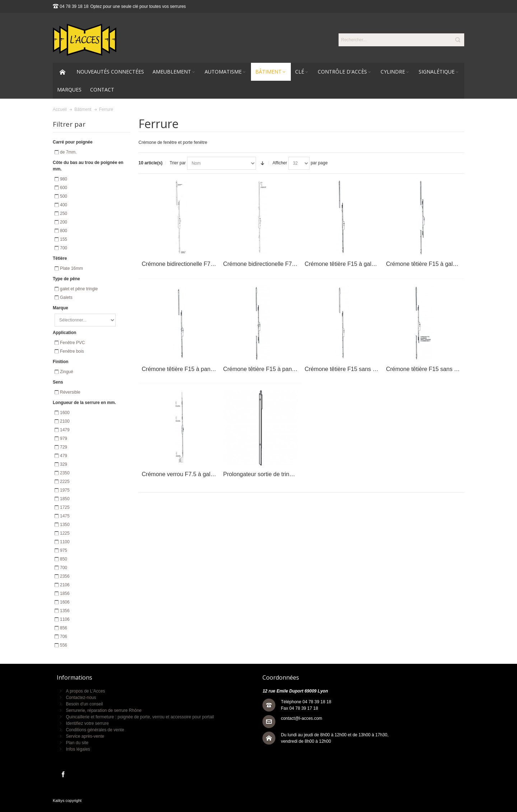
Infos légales (78, 749)
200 (64, 222)
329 (64, 464)
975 (64, 550)
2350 (65, 473)
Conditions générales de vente (95, 730)
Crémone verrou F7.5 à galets (180, 474)
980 (64, 179)
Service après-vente (85, 736)
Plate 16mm (71, 268)
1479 (65, 430)
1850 (65, 499)
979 (64, 438)
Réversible (70, 392)
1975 (65, 490)
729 (64, 447)
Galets (66, 297)
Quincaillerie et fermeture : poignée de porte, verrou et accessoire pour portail (140, 717)
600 (64, 188)
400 (64, 205)
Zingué (67, 372)
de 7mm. (68, 152)
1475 (65, 516)
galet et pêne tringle (79, 289)
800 (64, 231)
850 (64, 559)
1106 (65, 619)
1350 (65, 525)
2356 (65, 576)
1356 (65, 611)
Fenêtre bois (72, 351)
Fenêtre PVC (72, 343)
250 (64, 213)
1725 (65, 507)
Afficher (280, 163)
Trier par (178, 163)
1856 (65, 593)
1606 (65, 602)
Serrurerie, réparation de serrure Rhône (104, 710)
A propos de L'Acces (85, 691)
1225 (65, 533)
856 (64, 628)
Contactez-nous (81, 698)
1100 (65, 542)
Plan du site (77, 743)
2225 (65, 482)
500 (64, 196)
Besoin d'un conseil (84, 704)
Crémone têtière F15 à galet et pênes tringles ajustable (374, 264)
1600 (65, 413)
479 (64, 456)
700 (64, 248)
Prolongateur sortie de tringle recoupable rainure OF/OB (295, 474)
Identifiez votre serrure (87, 723)
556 (64, 645)
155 (64, 239)
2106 (65, 585)
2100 (65, 421)
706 (64, 637)
